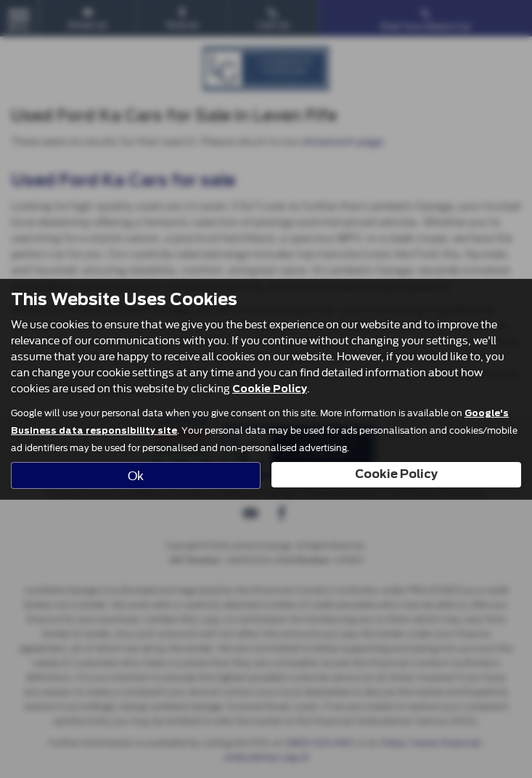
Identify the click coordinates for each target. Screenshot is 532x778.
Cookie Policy (270, 389)
